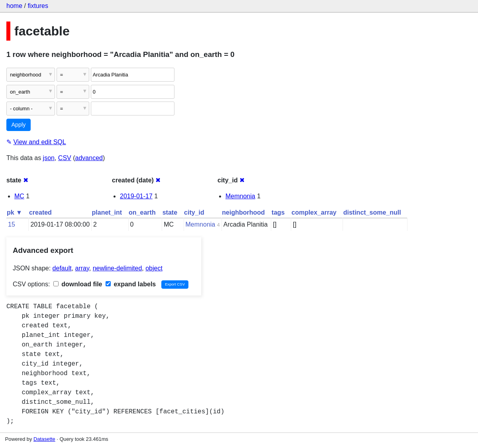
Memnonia (240, 196)
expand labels (131, 284)
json (49, 158)
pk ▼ (15, 212)
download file (78, 284)
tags (278, 212)
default (62, 268)
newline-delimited (118, 268)
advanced (89, 158)
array (82, 268)
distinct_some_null (372, 212)
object (154, 268)
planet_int (107, 212)
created (40, 212)
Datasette (44, 439)
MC (19, 196)
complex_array (314, 212)
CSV (65, 158)
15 (12, 224)
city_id (194, 212)
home (14, 6)
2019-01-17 (136, 196)
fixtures (38, 6)
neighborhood (243, 212)
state (170, 212)
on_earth (142, 212)
